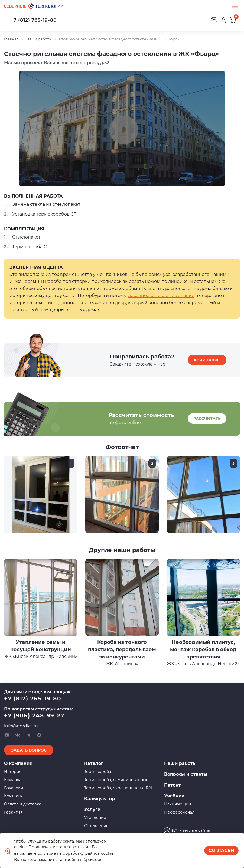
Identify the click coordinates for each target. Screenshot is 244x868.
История (13, 772)
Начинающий (178, 804)
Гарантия (13, 812)
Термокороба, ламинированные (116, 780)
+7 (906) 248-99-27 (34, 716)
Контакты (13, 796)
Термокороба (98, 772)
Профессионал (179, 812)
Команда (13, 780)
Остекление (96, 826)
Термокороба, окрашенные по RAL (119, 788)
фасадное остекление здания (161, 296)
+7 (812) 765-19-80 (34, 20)
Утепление (95, 818)
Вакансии (14, 788)
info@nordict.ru (21, 726)
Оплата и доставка (23, 804)
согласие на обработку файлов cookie (76, 853)
